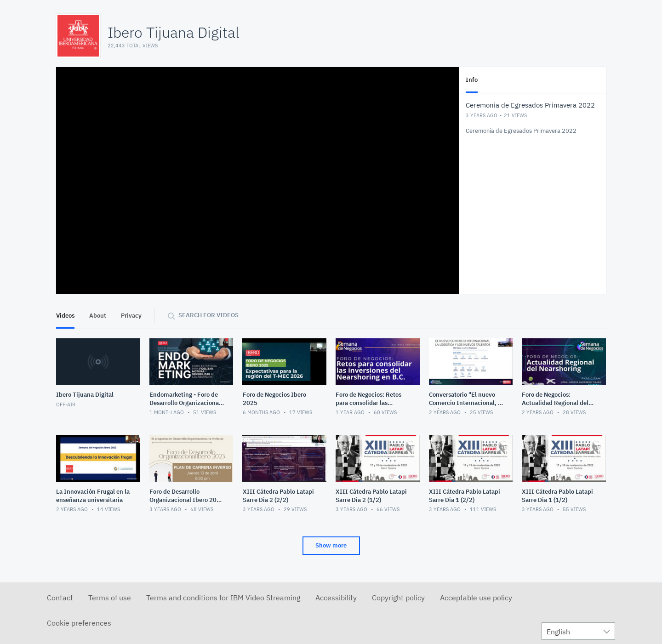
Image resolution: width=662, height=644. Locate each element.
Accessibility (336, 598)
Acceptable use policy (476, 598)
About (98, 316)
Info (472, 80)
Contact (60, 598)
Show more (331, 545)
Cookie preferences (79, 623)
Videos (65, 316)
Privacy (131, 316)
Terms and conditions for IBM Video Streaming (223, 598)
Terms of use (110, 598)
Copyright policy (398, 598)
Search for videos (208, 315)
